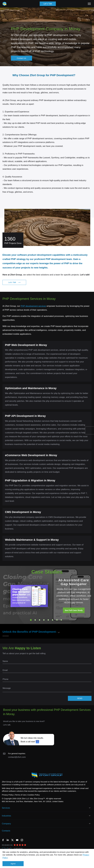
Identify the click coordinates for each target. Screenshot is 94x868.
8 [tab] (61, 620)
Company (6, 824)
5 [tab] (48, 620)
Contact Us (22, 58)
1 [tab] (31, 620)
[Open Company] (90, 824)
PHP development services (33, 306)
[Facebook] (3, 840)
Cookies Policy (34, 795)
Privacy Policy (8, 795)
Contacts (6, 831)
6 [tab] (53, 620)
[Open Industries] (90, 816)
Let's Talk (48, 4)
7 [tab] (57, 620)
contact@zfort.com (17, 757)
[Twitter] (12, 840)
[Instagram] (22, 840)
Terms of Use (20, 795)
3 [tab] (40, 620)
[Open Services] (90, 808)
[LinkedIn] (8, 840)
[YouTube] (17, 840)
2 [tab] (35, 620)
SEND (80, 698)
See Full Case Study (74, 610)
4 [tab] (44, 620)
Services (6, 808)
